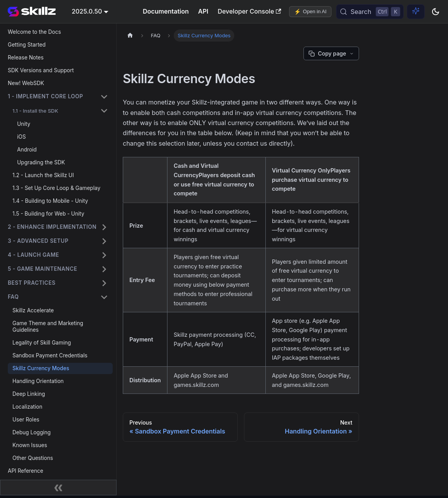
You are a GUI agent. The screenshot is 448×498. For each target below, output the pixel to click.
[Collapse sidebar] (58, 488)
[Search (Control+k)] (370, 12)
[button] (58, 97)
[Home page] (130, 36)
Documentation (166, 11)
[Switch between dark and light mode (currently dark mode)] (436, 12)
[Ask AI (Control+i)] (416, 12)
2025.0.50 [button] (87, 11)
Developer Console (249, 11)
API (203, 11)
